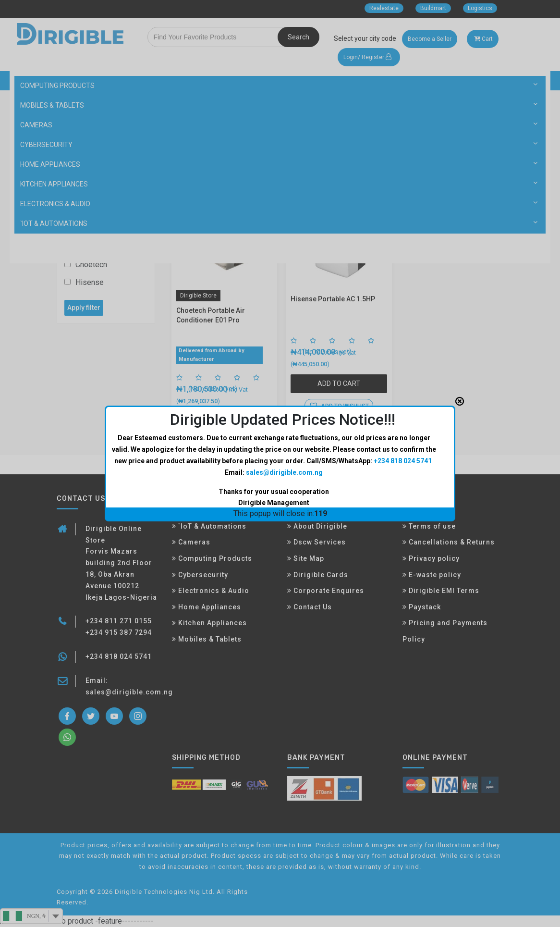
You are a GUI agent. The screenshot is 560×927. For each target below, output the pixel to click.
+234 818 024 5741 (403, 408)
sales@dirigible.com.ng (284, 419)
